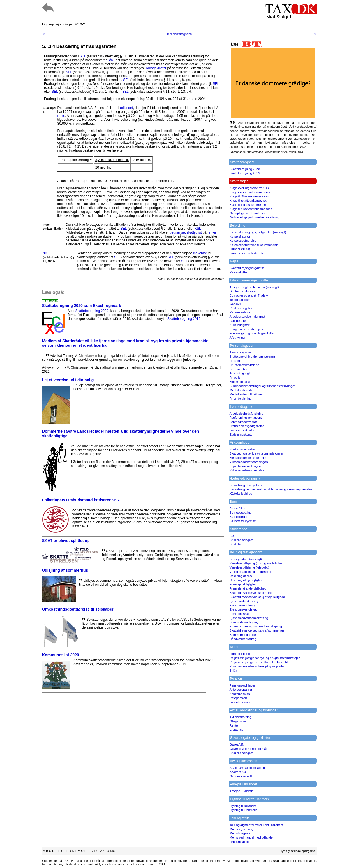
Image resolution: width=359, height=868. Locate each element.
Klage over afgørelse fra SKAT (250, 188)
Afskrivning (237, 338)
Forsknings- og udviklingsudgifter (252, 333)
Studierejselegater (242, 540)
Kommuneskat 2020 (61, 655)
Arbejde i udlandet (242, 791)
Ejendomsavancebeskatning (249, 618)
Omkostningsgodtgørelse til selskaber (78, 609)
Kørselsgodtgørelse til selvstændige (254, 245)
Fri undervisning (240, 399)
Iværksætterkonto (241, 430)
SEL (83, 56)
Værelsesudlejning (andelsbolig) (251, 572)
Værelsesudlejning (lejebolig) (249, 567)
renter (212, 232)
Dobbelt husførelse (242, 291)
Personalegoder (240, 352)
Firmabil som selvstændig (247, 253)
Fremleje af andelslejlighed (248, 588)
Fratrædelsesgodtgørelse (247, 426)
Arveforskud (238, 772)
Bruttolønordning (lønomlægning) (252, 357)
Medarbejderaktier (242, 390)
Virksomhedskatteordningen (248, 462)
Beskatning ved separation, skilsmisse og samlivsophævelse (271, 489)
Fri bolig (235, 378)
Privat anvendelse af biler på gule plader (257, 666)
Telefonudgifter (240, 300)
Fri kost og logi (240, 373)
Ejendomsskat (239, 614)
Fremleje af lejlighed (243, 584)
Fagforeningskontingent (246, 418)
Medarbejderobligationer (246, 394)
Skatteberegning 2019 (184, 319)
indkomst (200, 253)
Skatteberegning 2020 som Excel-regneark (82, 306)
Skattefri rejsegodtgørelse (247, 268)
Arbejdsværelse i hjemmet (247, 317)
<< (44, 34)
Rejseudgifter (239, 272)
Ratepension (238, 698)
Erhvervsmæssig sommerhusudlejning (256, 626)
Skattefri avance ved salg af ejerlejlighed (257, 597)
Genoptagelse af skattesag (248, 213)
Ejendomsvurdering (243, 605)
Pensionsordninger (242, 685)
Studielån (236, 544)
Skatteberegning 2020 (92, 311)
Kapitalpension (240, 694)
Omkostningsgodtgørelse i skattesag (254, 217)
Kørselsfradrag (240, 236)
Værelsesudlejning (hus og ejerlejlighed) (257, 563)
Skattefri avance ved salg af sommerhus (257, 630)
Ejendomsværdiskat (243, 609)
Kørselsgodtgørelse (243, 241)
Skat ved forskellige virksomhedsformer (256, 453)
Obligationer (238, 721)
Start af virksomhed (243, 449)
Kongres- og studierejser (246, 329)
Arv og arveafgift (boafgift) (247, 768)
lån (111, 60)
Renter (234, 725)
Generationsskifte (241, 776)
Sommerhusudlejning (244, 622)
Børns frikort (238, 508)
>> (315, 34)
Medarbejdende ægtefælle (247, 458)
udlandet (126, 108)
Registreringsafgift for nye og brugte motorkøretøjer (264, 658)
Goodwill (235, 304)
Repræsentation (240, 312)
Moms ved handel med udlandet (251, 837)
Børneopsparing (240, 513)
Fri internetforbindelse (244, 365)
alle (112, 851)
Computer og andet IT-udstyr (249, 295)
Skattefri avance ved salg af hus (251, 593)
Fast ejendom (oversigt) (246, 559)
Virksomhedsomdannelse (247, 470)
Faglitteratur (238, 321)
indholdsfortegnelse (180, 34)
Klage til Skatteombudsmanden (251, 209)
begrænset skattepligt (186, 232)
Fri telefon (236, 361)
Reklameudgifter (241, 308)
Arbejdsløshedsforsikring (246, 413)
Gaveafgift (236, 744)
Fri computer (238, 369)
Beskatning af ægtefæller (247, 485)
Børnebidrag (238, 517)
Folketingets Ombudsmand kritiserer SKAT (82, 500)
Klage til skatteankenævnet (248, 201)
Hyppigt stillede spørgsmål (298, 851)
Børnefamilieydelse (243, 521)
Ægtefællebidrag (241, 494)
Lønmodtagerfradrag (243, 422)
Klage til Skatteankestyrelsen (249, 196)
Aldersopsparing (241, 690)
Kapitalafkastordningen (245, 466)
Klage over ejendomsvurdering (250, 192)
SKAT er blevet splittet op (66, 541)
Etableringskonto (241, 434)
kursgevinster (156, 68)
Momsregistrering (241, 829)
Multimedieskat (240, 382)
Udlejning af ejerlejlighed (246, 580)
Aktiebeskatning (240, 717)
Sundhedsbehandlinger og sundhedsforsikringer (262, 386)
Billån (233, 671)
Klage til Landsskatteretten (248, 205)
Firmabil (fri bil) (240, 249)
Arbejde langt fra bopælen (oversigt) (254, 287)
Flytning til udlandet (243, 806)
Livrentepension (240, 702)
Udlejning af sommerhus (65, 570)
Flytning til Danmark (243, 810)
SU (232, 536)
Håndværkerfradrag (243, 639)
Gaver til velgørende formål (248, 749)
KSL (198, 229)
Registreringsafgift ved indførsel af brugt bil (259, 662)
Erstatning (236, 730)
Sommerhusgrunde (243, 635)
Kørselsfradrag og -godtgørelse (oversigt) (258, 232)
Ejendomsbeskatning (244, 601)
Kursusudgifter (239, 325)
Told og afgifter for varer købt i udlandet (256, 825)
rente (61, 116)
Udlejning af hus (241, 576)
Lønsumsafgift (239, 842)
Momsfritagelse (240, 833)
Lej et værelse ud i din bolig (68, 380)
